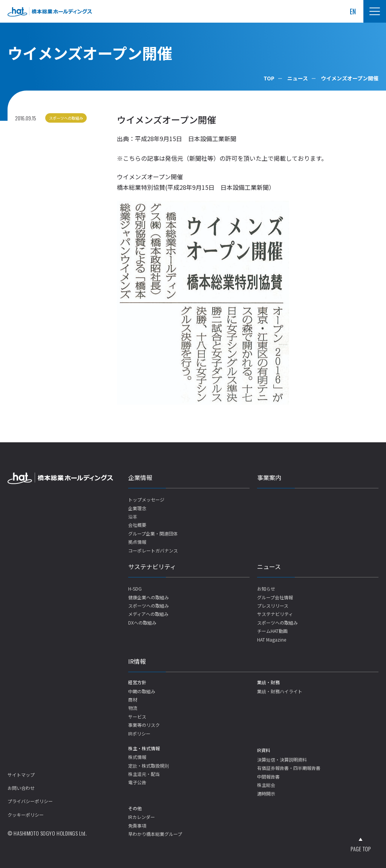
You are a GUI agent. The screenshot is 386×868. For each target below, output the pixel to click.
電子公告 (137, 782)
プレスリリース (273, 606)
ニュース (298, 78)
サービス (137, 716)
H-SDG (135, 589)
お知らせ (266, 589)
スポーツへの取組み (149, 606)
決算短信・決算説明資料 (282, 759)
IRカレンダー (142, 817)
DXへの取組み (142, 623)
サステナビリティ (152, 566)
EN (353, 11)
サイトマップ (21, 775)
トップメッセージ (146, 499)
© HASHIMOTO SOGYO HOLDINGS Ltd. (47, 833)
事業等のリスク (144, 725)
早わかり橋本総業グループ (155, 834)
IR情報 (137, 661)
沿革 (133, 516)
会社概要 (137, 525)
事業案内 (269, 477)
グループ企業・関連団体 (153, 533)
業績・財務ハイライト (280, 691)
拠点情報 (137, 542)
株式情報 (137, 757)
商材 (133, 699)
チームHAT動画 (272, 631)
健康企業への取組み (149, 597)
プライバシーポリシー (30, 801)
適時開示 (266, 793)
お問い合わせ (21, 788)
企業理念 (137, 508)
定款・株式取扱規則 (149, 766)
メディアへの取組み (148, 614)
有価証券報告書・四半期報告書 (289, 768)
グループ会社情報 (275, 597)
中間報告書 (268, 776)
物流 (133, 708)
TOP (269, 78)
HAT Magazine (272, 639)
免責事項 (137, 826)
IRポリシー (139, 733)
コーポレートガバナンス (153, 550)
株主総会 (266, 785)
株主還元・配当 (144, 774)
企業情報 (140, 477)
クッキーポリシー (26, 815)
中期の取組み (142, 691)
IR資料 (264, 750)
